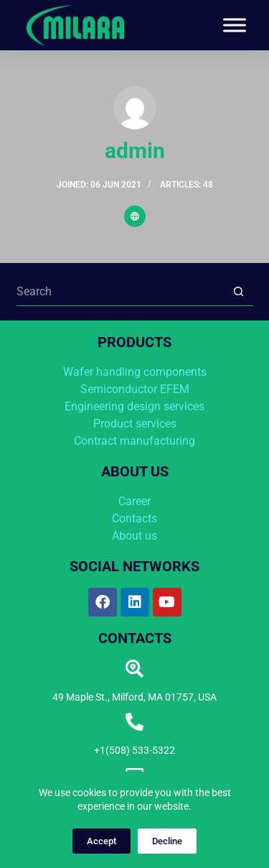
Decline (167, 841)
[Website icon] (135, 216)
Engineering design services (134, 406)
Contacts (134, 518)
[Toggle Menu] (235, 25)
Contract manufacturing (134, 441)
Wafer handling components (135, 372)
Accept (102, 841)
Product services (135, 424)
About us (134, 536)
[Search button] (239, 292)
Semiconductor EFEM (135, 389)
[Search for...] (121, 292)
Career (134, 501)
